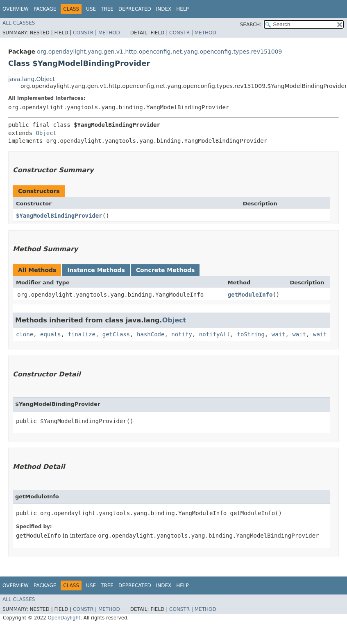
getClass (116, 334)
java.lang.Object (32, 79)
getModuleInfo (250, 295)
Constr (83, 33)
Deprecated (135, 9)
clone (25, 334)
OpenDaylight (64, 618)
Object (46, 133)
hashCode (151, 334)
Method (109, 33)
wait (279, 334)
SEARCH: (251, 25)
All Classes (19, 23)
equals (51, 334)
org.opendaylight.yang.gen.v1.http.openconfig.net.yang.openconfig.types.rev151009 (159, 52)
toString (251, 334)
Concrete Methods (166, 270)
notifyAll (215, 334)
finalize (81, 334)
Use (91, 9)
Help (183, 9)
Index (164, 9)
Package (45, 9)
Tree (107, 9)
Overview (16, 9)
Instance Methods (96, 270)
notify (182, 334)
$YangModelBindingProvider (59, 216)
